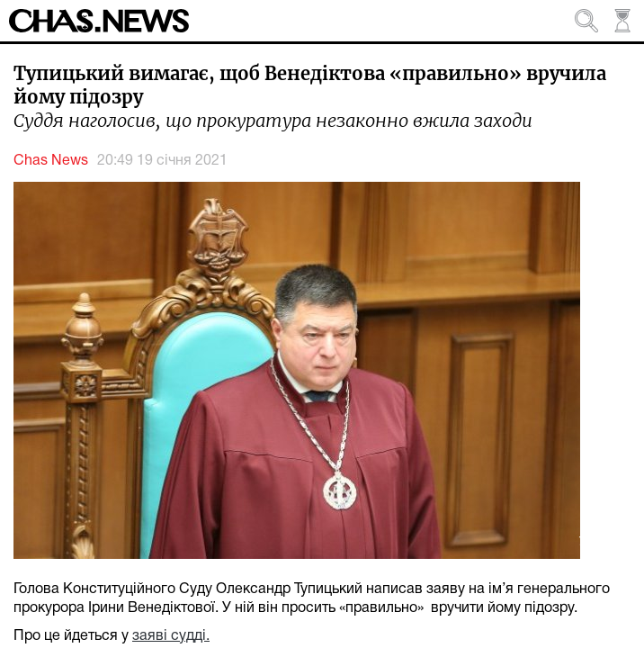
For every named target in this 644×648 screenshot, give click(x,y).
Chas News (51, 161)
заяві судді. (171, 636)
